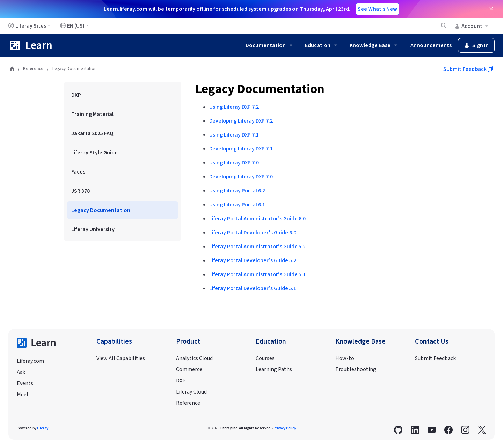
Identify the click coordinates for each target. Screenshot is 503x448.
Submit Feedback (468, 69)
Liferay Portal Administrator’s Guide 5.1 (257, 274)
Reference (33, 69)
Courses (265, 358)
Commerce (189, 369)
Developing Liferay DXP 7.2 (241, 121)
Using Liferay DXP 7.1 (234, 135)
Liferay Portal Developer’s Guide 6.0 (253, 233)
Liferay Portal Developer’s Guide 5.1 (253, 288)
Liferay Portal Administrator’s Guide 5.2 (257, 247)
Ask (21, 372)
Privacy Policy (285, 428)
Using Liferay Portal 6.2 (237, 191)
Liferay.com (30, 361)
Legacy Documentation (260, 89)
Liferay (43, 428)
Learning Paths (274, 369)
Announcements (431, 45)
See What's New (377, 9)
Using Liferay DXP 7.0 (234, 163)
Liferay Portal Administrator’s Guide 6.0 (257, 219)
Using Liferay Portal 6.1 (237, 205)
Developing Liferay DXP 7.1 (241, 149)
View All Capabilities (121, 358)
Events (25, 383)
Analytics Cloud (194, 358)
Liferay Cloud (191, 392)
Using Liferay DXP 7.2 (234, 107)
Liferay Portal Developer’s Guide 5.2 (253, 260)
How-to (345, 358)
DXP (181, 381)
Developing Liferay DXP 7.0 (241, 177)
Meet (23, 395)
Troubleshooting (356, 369)
